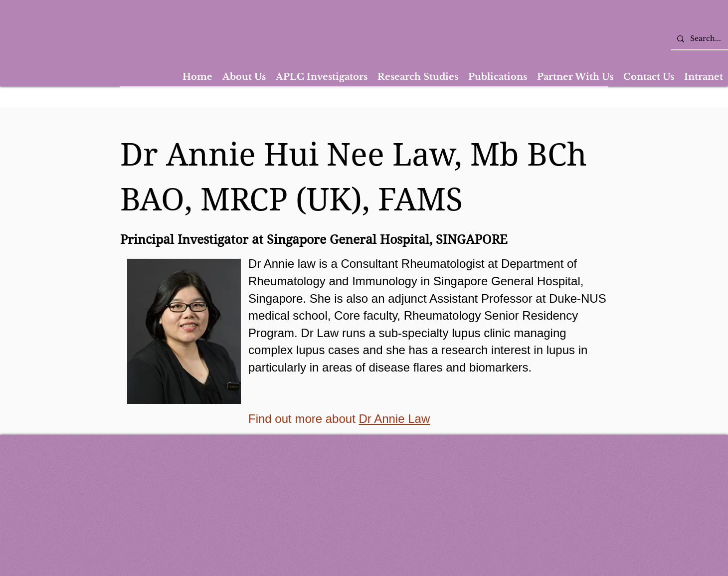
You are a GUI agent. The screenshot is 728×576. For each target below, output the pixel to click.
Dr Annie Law (394, 419)
